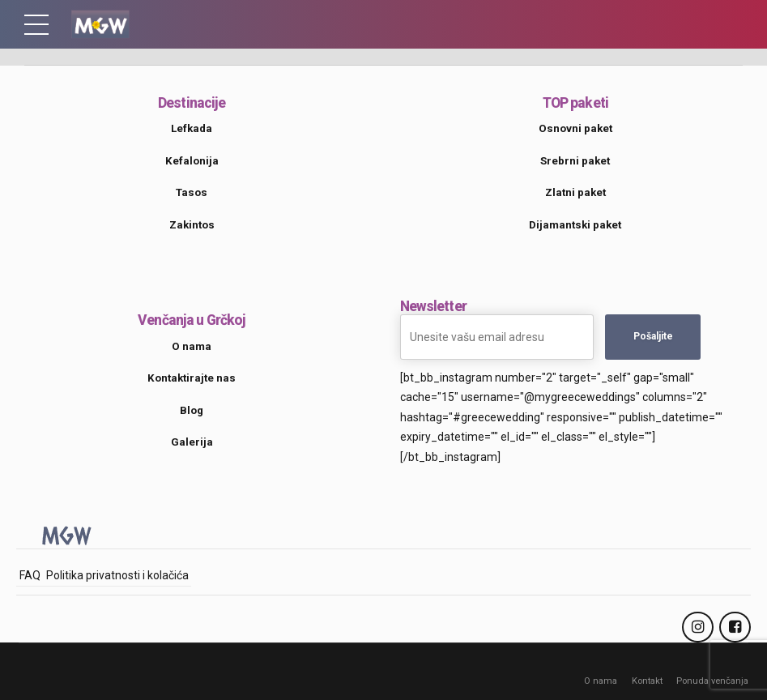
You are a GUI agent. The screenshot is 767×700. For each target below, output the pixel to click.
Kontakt (646, 681)
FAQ (30, 575)
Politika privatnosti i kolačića (117, 575)
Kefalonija (192, 161)
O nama (600, 681)
